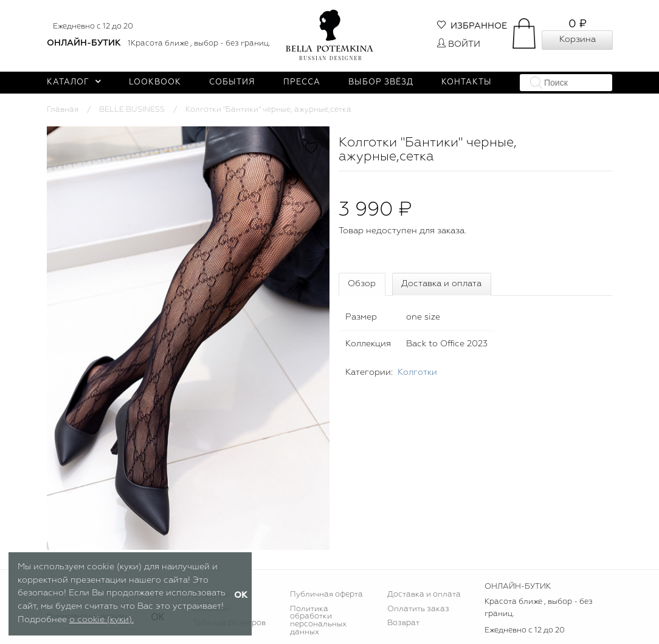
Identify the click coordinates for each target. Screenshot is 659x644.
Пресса (302, 82)
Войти (459, 44)
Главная (63, 110)
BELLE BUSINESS (132, 110)
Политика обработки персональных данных (318, 621)
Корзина (578, 39)
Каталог (74, 82)
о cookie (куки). (102, 620)
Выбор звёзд (381, 82)
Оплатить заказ (418, 609)
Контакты (467, 82)
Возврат (403, 623)
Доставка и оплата (441, 284)
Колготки (417, 372)
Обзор (362, 284)
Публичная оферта (326, 594)
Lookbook (155, 82)
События (232, 82)
